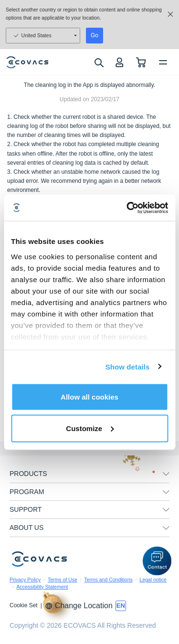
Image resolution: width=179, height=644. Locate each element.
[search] (99, 63)
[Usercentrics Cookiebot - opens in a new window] (127, 208)
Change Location (79, 606)
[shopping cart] (141, 62)
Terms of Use (63, 580)
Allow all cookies (89, 397)
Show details (128, 366)
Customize (90, 428)
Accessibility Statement (42, 587)
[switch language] (121, 606)
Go (95, 35)
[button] (157, 561)
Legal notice (153, 580)
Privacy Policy (25, 580)
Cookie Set (24, 605)
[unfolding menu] (166, 474)
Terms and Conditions (108, 580)
